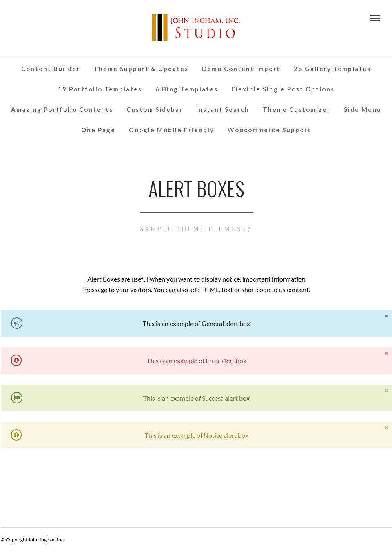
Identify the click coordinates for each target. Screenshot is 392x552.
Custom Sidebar (155, 109)
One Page (98, 130)
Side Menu (363, 109)
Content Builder (51, 69)
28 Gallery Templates (332, 69)
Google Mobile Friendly (172, 130)
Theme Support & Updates (141, 69)
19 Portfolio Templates (100, 89)
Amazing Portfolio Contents (62, 109)
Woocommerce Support (269, 130)
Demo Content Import (241, 69)
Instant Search (223, 109)
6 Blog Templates (187, 89)
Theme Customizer (297, 109)
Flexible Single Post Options (283, 89)
